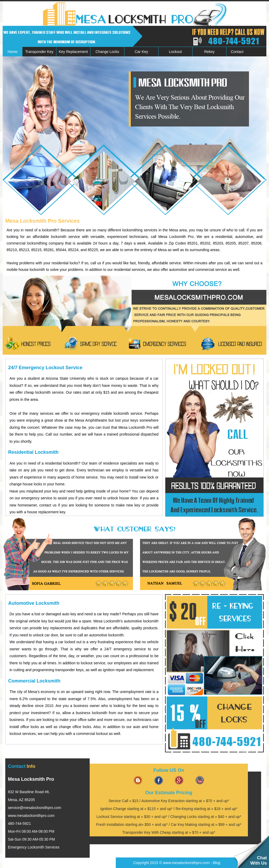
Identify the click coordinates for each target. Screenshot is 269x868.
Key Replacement (73, 52)
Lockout (175, 52)
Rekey (209, 52)
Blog (217, 863)
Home (13, 52)
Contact (237, 52)
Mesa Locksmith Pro (31, 779)
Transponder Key (39, 52)
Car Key (141, 52)
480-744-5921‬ (19, 823)
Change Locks (107, 52)
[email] (35, 808)
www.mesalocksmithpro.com (31, 816)
